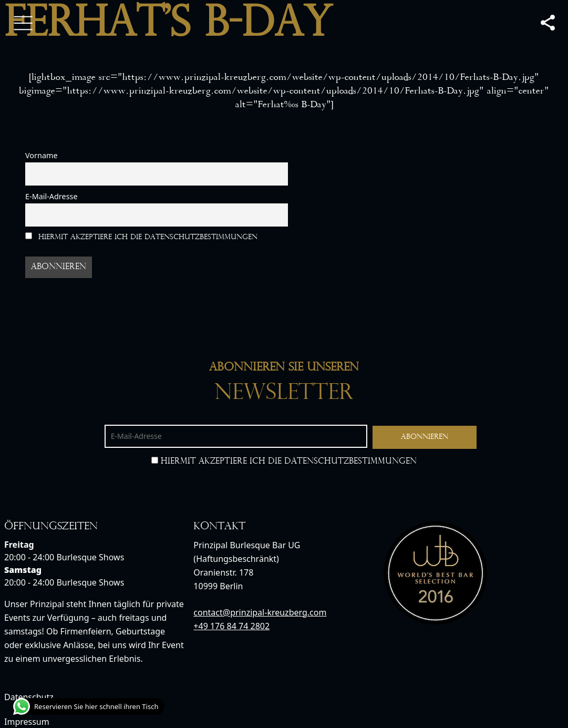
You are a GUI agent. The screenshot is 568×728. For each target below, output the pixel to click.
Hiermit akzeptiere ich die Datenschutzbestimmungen (141, 237)
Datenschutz (29, 697)
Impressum (27, 722)
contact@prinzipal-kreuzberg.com (260, 612)
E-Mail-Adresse (51, 196)
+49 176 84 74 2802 (231, 626)
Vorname (42, 155)
